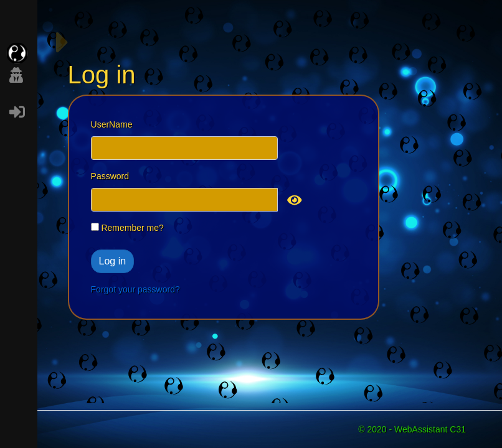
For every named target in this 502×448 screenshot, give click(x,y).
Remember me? (127, 228)
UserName (112, 124)
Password (110, 176)
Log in (113, 261)
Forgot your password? (135, 289)
